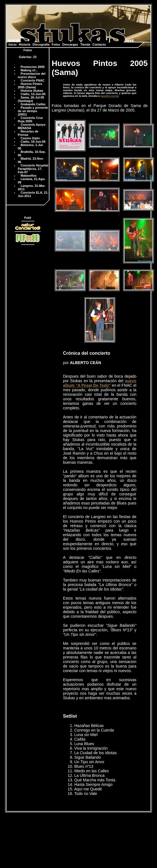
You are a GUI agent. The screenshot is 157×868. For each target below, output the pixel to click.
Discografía (41, 44)
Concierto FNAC (33, 80)
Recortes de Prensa (28, 133)
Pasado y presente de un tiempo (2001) (33, 111)
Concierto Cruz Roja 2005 (30, 119)
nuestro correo (110, 96)
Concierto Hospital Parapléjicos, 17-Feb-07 (33, 169)
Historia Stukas (32, 91)
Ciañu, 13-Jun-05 (33, 94)
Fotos (56, 44)
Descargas (70, 44)
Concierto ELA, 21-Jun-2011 (33, 194)
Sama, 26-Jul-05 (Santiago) (31, 99)
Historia (25, 44)
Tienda (85, 44)
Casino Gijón (30, 138)
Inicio (13, 44)
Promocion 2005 (33, 67)
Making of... (29, 70)
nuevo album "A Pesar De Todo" (100, 383)
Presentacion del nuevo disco (32, 75)
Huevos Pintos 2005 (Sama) (30, 85)
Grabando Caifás (33, 104)
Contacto (99, 44)
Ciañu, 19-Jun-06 (33, 142)
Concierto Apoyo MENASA (32, 126)
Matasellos (29, 176)
